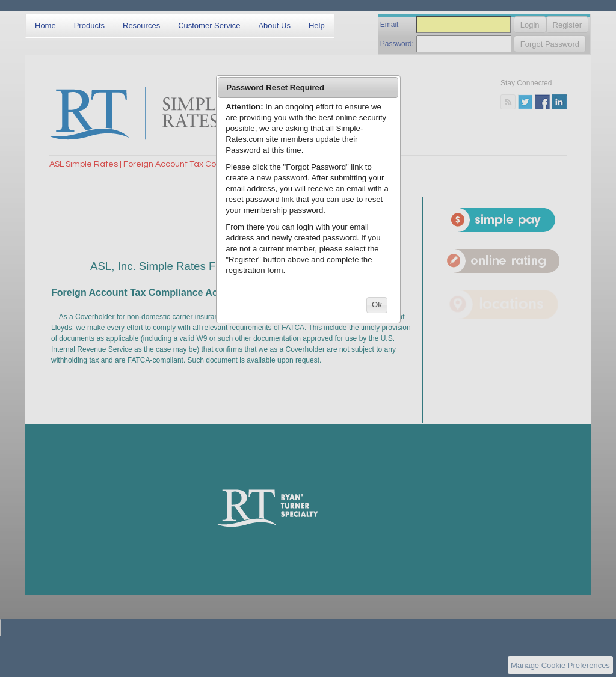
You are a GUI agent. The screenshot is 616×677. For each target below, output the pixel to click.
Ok (377, 305)
